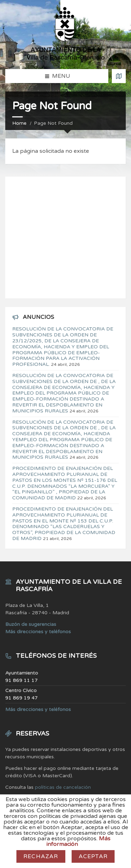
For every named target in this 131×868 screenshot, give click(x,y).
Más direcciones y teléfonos (38, 632)
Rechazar (41, 856)
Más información (78, 841)
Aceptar (93, 856)
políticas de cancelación (63, 787)
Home (19, 123)
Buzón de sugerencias (31, 624)
